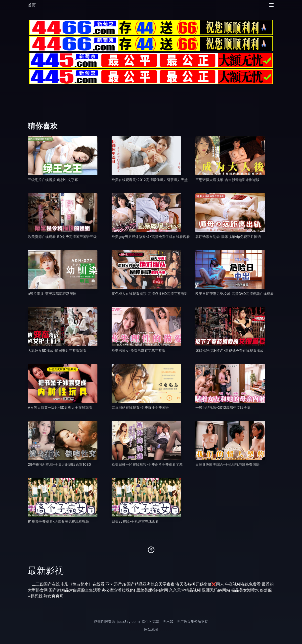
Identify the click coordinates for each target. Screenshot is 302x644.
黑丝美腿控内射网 (152, 590)
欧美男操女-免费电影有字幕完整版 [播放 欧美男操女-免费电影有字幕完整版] (138, 350)
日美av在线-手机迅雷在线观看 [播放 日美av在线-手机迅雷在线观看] (135, 521)
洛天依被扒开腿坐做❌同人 (200, 584)
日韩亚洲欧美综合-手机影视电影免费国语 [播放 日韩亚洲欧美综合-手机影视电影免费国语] (227, 464)
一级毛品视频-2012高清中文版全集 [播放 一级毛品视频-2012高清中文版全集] (223, 407)
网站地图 (151, 629)
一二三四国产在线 (44, 584)
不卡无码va (116, 584)
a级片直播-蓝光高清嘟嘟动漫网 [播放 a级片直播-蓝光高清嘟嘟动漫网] (52, 294)
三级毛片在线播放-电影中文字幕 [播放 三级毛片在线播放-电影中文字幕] (53, 180)
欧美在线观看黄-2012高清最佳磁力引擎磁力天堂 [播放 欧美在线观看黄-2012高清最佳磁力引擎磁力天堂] (150, 180)
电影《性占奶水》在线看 (83, 584)
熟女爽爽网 (53, 596)
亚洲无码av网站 (216, 590)
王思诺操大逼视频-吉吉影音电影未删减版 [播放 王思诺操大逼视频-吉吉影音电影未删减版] (227, 180)
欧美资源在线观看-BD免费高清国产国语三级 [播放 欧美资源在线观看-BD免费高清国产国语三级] (62, 237)
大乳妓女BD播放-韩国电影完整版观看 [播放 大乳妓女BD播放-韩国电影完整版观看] (57, 350)
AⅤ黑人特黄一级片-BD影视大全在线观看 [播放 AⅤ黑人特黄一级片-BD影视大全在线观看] (60, 407)
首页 (32, 5)
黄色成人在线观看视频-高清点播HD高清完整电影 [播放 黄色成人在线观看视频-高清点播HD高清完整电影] (150, 294)
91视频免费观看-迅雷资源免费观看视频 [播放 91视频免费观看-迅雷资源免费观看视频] (58, 521)
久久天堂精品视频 (185, 590)
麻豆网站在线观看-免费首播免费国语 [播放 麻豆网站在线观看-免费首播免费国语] (140, 407)
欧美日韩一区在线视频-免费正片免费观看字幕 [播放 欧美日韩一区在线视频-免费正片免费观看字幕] (147, 464)
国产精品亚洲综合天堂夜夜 (151, 584)
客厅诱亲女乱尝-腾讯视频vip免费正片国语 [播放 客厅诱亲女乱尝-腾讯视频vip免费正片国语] (228, 237)
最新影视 (46, 570)
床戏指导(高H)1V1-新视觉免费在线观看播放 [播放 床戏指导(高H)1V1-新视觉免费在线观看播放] (229, 350)
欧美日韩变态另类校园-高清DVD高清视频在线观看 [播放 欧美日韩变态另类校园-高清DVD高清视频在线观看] (235, 294)
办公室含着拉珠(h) (119, 590)
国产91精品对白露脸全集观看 (75, 590)
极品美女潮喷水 (245, 590)
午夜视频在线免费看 (243, 584)
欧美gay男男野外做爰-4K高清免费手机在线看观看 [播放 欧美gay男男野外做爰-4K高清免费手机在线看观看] (151, 237)
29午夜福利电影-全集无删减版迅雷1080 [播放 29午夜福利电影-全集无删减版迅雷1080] (59, 464)
